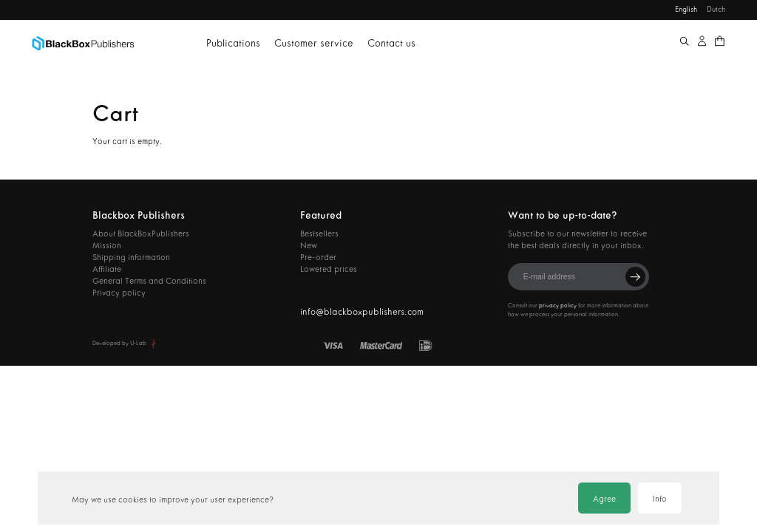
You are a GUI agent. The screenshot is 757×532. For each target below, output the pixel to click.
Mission (107, 245)
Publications (233, 43)
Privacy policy (119, 293)
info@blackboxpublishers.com (362, 311)
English (686, 9)
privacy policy (558, 306)
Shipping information (131, 257)
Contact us (391, 43)
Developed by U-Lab (119, 343)
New (309, 245)
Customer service (314, 43)
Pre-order (318, 257)
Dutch (716, 9)
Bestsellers (319, 233)
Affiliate (107, 269)
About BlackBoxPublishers (141, 233)
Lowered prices (329, 269)
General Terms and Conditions (149, 281)
